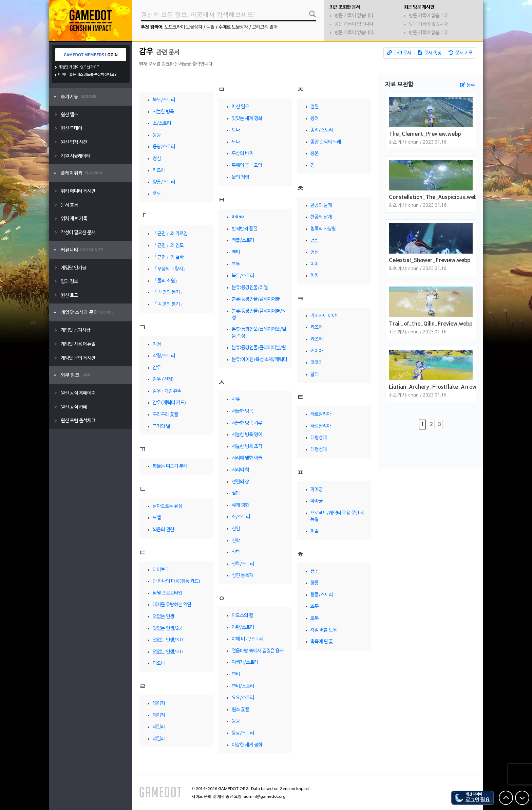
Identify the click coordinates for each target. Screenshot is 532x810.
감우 (146, 52)
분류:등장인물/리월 (250, 288)
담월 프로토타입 (167, 593)
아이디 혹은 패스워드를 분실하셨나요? (88, 75)
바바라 (238, 217)
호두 (157, 194)
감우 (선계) (163, 379)
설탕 (236, 493)
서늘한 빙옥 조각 (247, 447)
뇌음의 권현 (163, 530)
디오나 (159, 664)
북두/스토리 (164, 100)
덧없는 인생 (163, 617)
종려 (315, 119)
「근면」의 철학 (168, 257)
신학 (236, 541)
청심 (157, 159)
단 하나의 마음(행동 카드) (177, 581)
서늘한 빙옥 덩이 (247, 435)
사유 (236, 399)
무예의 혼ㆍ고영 (247, 165)
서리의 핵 (240, 470)
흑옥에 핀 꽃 (322, 642)
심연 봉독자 (242, 576)
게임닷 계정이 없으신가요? (79, 67)
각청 (157, 344)
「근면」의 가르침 (170, 234)
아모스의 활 (242, 616)
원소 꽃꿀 (240, 710)
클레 (315, 375)
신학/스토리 (243, 564)
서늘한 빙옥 (163, 112)
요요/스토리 (243, 698)
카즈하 (159, 171)
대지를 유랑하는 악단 (172, 605)
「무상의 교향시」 (170, 269)
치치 (315, 264)
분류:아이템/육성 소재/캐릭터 (259, 360)
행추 (315, 572)
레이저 (159, 704)
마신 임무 (240, 107)
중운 (315, 154)
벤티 (236, 252)
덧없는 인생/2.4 (168, 629)
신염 (236, 529)
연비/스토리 (243, 686)
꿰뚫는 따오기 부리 (170, 466)
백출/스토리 (243, 241)
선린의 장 (240, 482)
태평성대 (319, 438)
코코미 (317, 363)
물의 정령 (240, 177)
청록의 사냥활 (323, 229)
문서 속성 (430, 53)
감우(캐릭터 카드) (169, 403)
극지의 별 (161, 427)
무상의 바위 (242, 154)
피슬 (315, 531)
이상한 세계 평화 (247, 745)
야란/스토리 (243, 628)
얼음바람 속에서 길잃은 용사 (258, 651)
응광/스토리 (164, 147)
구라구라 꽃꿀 (165, 415)
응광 (157, 135)
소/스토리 (162, 123)
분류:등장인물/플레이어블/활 (259, 348)
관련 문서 (399, 53)
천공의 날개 (321, 206)
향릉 (315, 583)
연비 (236, 674)
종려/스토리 (322, 130)
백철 (210, 27)
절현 (315, 107)
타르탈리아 (321, 414)
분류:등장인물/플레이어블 (256, 299)
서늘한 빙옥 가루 (247, 423)
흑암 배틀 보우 (324, 630)
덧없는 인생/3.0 (168, 640)
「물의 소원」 (166, 281)
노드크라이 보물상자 (183, 27)
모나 (236, 130)
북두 (236, 264)
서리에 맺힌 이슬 (247, 458)
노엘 (157, 518)
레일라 (159, 727)
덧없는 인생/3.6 (168, 652)
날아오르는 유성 (167, 506)
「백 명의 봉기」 (169, 292)
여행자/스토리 (245, 662)
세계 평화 (240, 505)
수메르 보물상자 (233, 27)
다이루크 (161, 570)
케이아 (317, 351)
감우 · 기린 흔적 (167, 391)
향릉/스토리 (164, 182)
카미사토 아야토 (325, 316)
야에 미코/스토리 (248, 639)
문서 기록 (461, 53)
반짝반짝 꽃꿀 (244, 229)
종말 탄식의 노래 (326, 142)
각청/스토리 (164, 356)
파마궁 (317, 490)
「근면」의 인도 (168, 246)
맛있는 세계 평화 (247, 119)
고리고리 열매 (265, 27)
